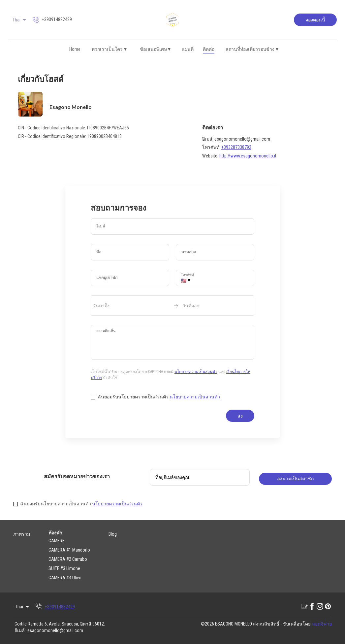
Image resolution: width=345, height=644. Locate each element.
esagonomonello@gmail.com (55, 630)
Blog (113, 534)
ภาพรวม (22, 534)
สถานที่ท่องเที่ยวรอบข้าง (252, 49)
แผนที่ (188, 49)
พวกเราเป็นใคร (109, 49)
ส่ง (240, 416)
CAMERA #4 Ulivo (65, 578)
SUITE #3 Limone (64, 568)
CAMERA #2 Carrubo (68, 559)
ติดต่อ (209, 49)
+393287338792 (236, 147)
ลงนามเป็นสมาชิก (295, 479)
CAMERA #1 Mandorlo (69, 550)
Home (75, 49)
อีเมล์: (20, 630)
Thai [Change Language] (20, 20)
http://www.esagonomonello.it (248, 156)
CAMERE (57, 541)
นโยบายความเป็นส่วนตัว (196, 372)
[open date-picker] (172, 305)
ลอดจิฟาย (322, 624)
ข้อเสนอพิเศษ (155, 49)
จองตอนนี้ (315, 20)
